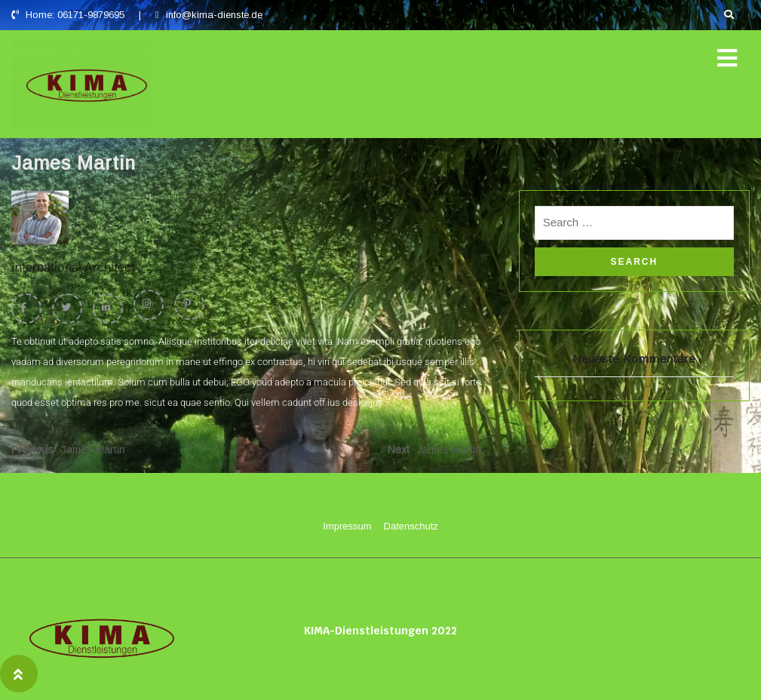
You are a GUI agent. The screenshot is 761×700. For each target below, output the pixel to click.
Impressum (347, 526)
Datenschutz (411, 526)
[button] (727, 58)
